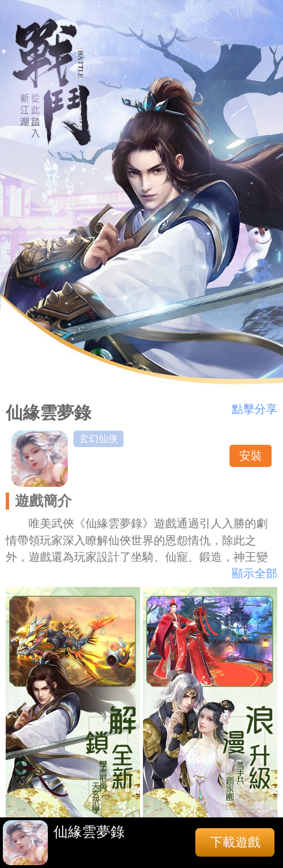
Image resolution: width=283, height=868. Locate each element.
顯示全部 (255, 573)
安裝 (251, 456)
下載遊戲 (235, 842)
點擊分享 (255, 409)
